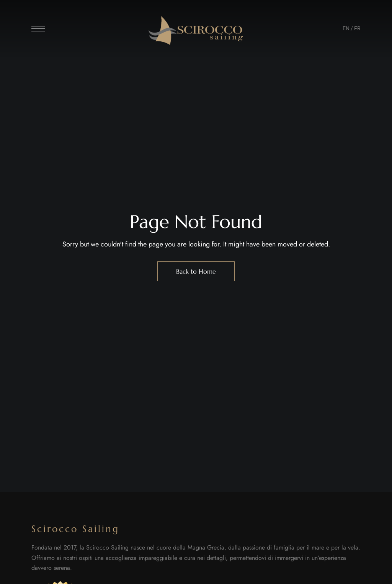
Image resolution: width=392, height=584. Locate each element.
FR (357, 28)
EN (346, 28)
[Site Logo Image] (196, 31)
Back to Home (196, 271)
